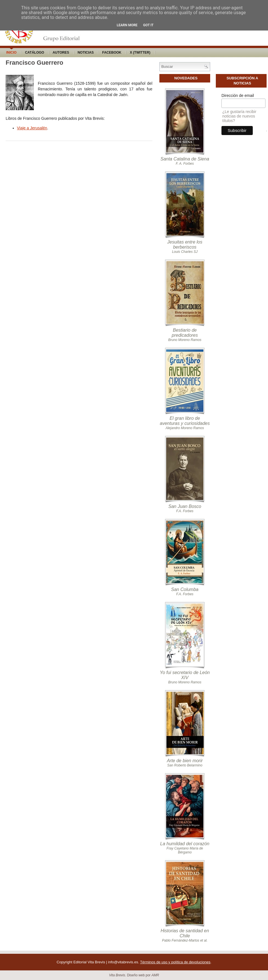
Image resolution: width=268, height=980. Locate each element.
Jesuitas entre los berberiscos (185, 245)
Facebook (112, 53)
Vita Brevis (117, 975)
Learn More (127, 25)
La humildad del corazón (185, 844)
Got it (148, 25)
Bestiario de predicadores (185, 333)
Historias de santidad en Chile (185, 933)
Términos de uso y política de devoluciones (175, 962)
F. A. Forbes (185, 164)
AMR (155, 975)
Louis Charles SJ (185, 252)
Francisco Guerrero (34, 63)
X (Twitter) (140, 53)
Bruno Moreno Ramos (185, 340)
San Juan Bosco (185, 506)
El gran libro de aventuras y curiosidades (185, 421)
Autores (61, 53)
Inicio (11, 53)
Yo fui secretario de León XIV (185, 675)
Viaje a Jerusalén (32, 128)
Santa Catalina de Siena (185, 159)
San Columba (185, 589)
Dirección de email (238, 95)
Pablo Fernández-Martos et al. (185, 940)
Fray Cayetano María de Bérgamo (185, 850)
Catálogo (35, 53)
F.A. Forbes (185, 511)
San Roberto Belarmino (185, 765)
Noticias (86, 53)
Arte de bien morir (185, 761)
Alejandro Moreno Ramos (185, 428)
